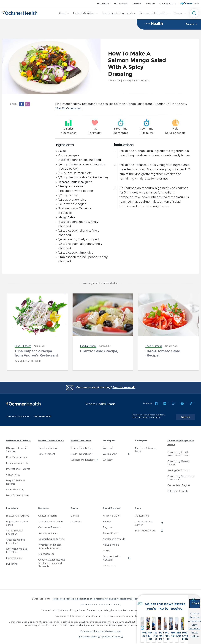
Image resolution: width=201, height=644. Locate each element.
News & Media (111, 543)
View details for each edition (181, 626)
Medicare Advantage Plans (147, 448)
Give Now (137, 3)
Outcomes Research (50, 525)
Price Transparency (16, 455)
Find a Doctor (103, 3)
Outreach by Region (179, 484)
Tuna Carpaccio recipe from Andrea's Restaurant (36, 353)
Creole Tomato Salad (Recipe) (163, 353)
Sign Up (189, 415)
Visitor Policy (13, 473)
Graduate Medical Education (16, 540)
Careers (179, 13)
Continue (181, 612)
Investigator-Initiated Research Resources (50, 545)
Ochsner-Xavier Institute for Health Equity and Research (52, 561)
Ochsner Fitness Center (144, 521)
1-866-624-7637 (42, 414)
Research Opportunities (51, 537)
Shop (138, 506)
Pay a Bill (150, 3)
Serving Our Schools (178, 469)
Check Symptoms (168, 3)
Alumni (107, 549)
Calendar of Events (178, 489)
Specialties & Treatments (117, 13)
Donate (75, 514)
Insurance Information (18, 461)
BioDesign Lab (46, 552)
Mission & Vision (112, 514)
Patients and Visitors (18, 439)
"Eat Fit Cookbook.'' (69, 109)
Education (12, 506)
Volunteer (76, 520)
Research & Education (153, 13)
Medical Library (14, 556)
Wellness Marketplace (83, 458)
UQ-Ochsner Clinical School (17, 521)
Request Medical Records (15, 480)
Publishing (12, 562)
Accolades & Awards (114, 537)
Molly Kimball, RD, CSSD (138, 81)
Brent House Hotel (145, 529)
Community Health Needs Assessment (178, 452)
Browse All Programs (18, 514)
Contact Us (109, 564)
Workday (108, 458)
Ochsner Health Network (111, 556)
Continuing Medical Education (17, 549)
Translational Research (50, 520)
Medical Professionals (51, 439)
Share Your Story (15, 488)
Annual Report (111, 531)
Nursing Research (48, 531)
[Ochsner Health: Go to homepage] (20, 12)
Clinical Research (48, 514)
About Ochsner (112, 506)
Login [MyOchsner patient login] (196, 3)
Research (44, 506)
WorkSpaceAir (111, 452)
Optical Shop (142, 514)
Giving (74, 506)
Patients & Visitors (84, 13)
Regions (107, 525)
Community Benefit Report (178, 461)
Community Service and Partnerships (181, 476)
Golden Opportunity (82, 452)
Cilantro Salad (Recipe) (99, 351)
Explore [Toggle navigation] (191, 25)
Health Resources (81, 439)
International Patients (18, 467)
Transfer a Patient (48, 446)
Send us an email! (124, 388)
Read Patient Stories (18, 494)
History (107, 520)
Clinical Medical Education (14, 530)
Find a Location (121, 3)
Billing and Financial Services (17, 448)
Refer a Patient (47, 452)
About (63, 13)
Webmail (108, 446)
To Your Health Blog (82, 446)
